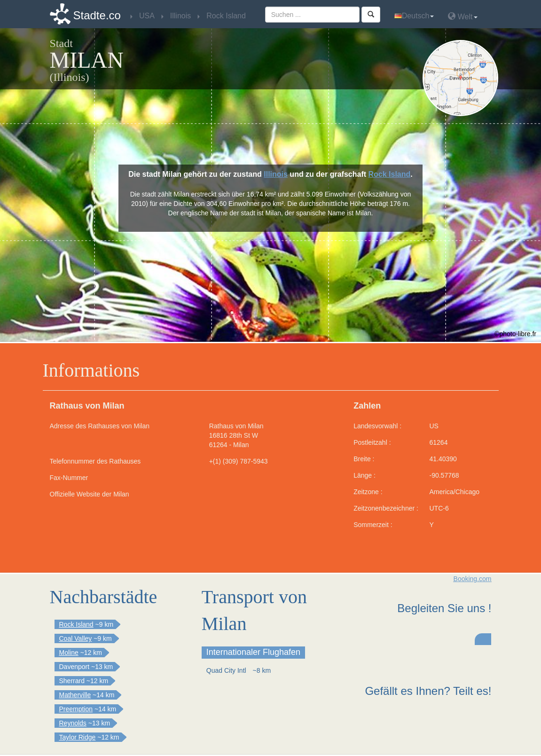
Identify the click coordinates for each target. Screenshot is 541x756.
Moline (69, 653)
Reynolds (73, 723)
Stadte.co (97, 15)
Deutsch (414, 16)
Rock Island (389, 174)
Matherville (75, 695)
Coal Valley (76, 638)
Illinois (276, 174)
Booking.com (473, 579)
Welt (463, 16)
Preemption (76, 709)
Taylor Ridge (78, 737)
